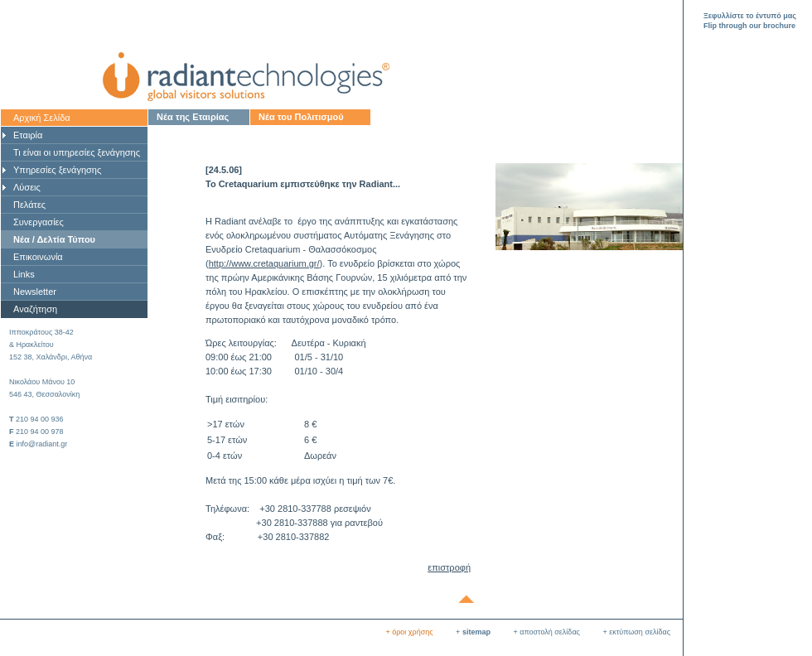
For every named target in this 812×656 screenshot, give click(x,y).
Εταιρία (28, 135)
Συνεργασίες (39, 222)
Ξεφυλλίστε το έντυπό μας (750, 16)
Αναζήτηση (35, 309)
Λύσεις (27, 187)
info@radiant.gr (42, 444)
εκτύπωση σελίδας (640, 632)
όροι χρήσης (412, 632)
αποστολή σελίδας (550, 632)
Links (24, 274)
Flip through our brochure (749, 26)
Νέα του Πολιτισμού (301, 117)
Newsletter (35, 292)
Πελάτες (29, 205)
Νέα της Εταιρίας (193, 117)
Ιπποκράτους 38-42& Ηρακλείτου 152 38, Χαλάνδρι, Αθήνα (51, 345)
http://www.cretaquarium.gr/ (264, 263)
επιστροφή (449, 567)
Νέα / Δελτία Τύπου (54, 239)
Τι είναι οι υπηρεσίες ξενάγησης (77, 152)
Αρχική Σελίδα (42, 118)
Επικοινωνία (38, 257)
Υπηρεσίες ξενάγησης (57, 170)
